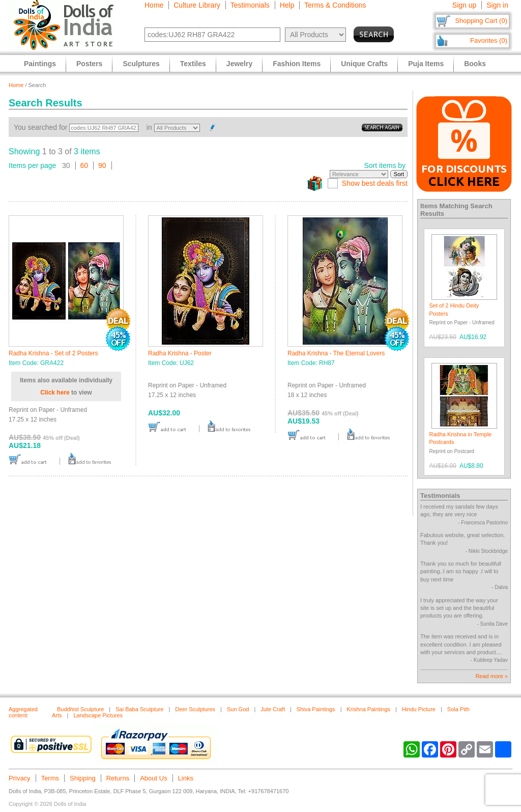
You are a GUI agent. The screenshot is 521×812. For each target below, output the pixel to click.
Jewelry (239, 64)
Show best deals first (375, 183)
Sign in (497, 5)
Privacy (20, 778)
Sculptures (141, 64)
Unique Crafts (364, 64)
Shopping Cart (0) (481, 21)
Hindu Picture (419, 709)
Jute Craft (273, 709)
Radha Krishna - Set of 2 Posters (53, 353)
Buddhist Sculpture (80, 709)
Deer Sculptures (195, 709)
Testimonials (250, 5)
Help (287, 5)
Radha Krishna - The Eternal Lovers (336, 353)
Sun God (238, 709)
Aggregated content (23, 712)
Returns (118, 778)
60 (84, 165)
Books (475, 64)
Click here (55, 393)
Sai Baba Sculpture (139, 709)
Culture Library (197, 5)
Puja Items (426, 64)
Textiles (193, 64)
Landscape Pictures (98, 715)
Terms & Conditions (335, 5)
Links (186, 778)
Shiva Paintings (316, 709)
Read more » (491, 676)
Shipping (83, 778)
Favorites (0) (489, 40)
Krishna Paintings (368, 709)
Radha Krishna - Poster (180, 353)
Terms (50, 778)
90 (102, 165)
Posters (89, 64)
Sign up (464, 5)
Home (154, 5)
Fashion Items (297, 64)
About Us (153, 778)
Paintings (40, 64)
